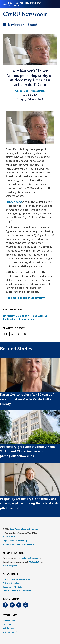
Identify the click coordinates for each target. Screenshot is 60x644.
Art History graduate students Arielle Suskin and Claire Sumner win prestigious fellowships (27, 451)
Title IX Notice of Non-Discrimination (19, 544)
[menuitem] (30, 579)
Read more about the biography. (25, 298)
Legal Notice (8, 541)
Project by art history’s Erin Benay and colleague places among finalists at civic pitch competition (29, 503)
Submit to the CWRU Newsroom (17, 591)
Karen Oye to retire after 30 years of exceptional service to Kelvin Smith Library (27, 399)
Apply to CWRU (10, 620)
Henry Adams (14, 202)
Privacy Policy (21, 541)
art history (9, 316)
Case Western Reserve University (24, 529)
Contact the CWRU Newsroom (16, 579)
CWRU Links (10, 615)
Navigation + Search (19, 25)
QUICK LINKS (10, 574)
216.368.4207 (34, 562)
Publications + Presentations (19, 319)
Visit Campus (8, 628)
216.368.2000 (9, 537)
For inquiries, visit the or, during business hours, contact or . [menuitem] (23, 562)
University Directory (11, 632)
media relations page (30, 558)
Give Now (7, 624)
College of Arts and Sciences (31, 316)
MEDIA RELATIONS (13, 553)
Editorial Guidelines (11, 583)
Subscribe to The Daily (12, 587)
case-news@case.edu (12, 566)
